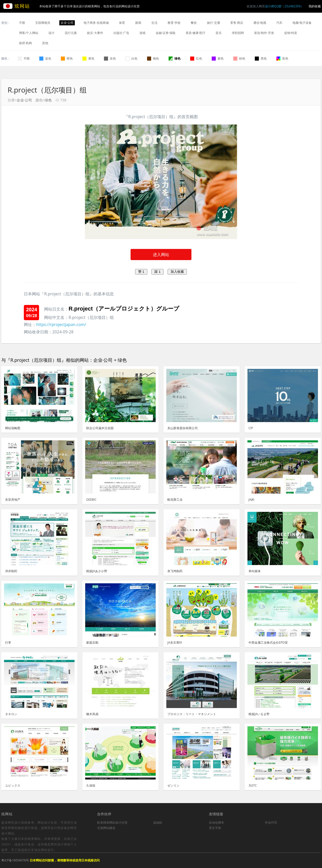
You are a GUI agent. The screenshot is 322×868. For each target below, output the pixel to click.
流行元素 (71, 33)
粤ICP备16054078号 (15, 860)
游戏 (142, 33)
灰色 (110, 58)
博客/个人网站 (29, 33)
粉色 (239, 58)
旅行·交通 (213, 23)
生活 (154, 23)
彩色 (282, 58)
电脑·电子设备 (302, 23)
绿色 (175, 58)
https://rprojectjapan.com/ (61, 324)
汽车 (279, 23)
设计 (51, 33)
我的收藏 (315, 6)
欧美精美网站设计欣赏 (112, 822)
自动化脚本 (217, 822)
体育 (122, 23)
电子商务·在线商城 (96, 23)
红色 (196, 58)
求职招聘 (238, 33)
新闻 (138, 23)
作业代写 (271, 822)
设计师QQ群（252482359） (284, 6)
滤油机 (158, 822)
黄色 (88, 58)
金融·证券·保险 (166, 33)
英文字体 (215, 828)
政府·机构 (25, 43)
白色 (131, 58)
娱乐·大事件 (95, 33)
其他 (45, 43)
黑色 (261, 58)
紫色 (218, 58)
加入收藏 (177, 272)
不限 (22, 23)
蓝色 (45, 58)
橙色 (67, 58)
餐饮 (194, 23)
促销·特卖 (291, 33)
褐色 (153, 58)
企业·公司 (67, 23)
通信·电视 (260, 23)
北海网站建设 (106, 828)
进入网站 (161, 255)
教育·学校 (174, 23)
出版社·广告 (121, 33)
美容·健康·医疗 (195, 33)
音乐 (219, 33)
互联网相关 (43, 23)
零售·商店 (237, 23)
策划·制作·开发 (264, 33)
